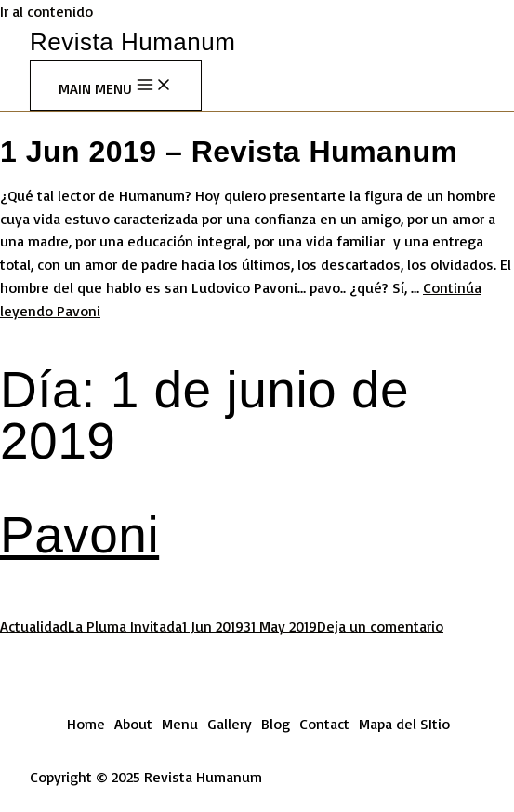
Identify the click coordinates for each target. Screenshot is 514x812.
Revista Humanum (132, 42)
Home (86, 724)
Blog (276, 724)
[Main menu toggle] (116, 86)
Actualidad (34, 626)
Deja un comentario (380, 626)
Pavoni (79, 535)
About (133, 724)
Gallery (230, 724)
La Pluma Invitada (125, 626)
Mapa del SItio (404, 724)
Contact (324, 724)
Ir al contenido (46, 11)
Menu (180, 724)
